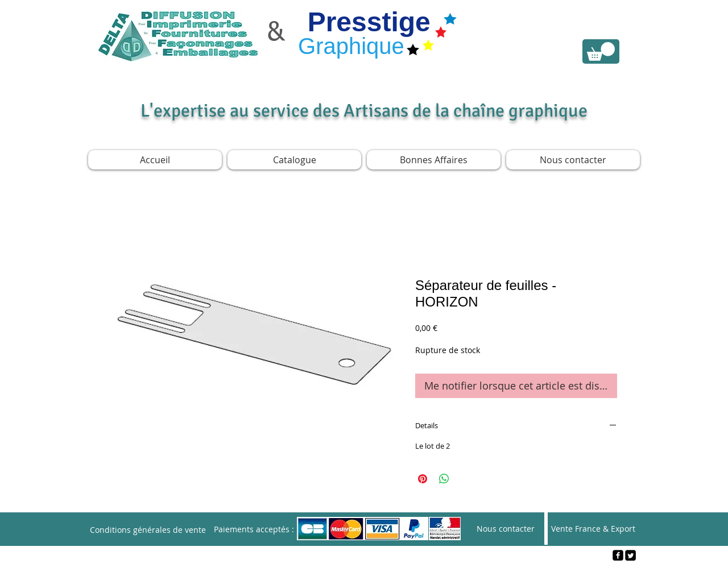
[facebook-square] (618, 555)
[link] (601, 51)
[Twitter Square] (630, 555)
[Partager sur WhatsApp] (444, 479)
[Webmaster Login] (364, 574)
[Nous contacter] (506, 529)
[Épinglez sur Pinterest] (423, 479)
